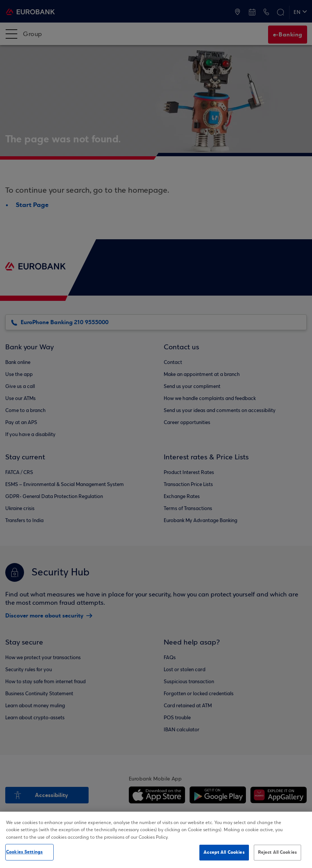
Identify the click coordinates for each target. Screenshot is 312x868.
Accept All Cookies (224, 852)
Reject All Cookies (277, 852)
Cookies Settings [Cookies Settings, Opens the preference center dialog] (24, 852)
